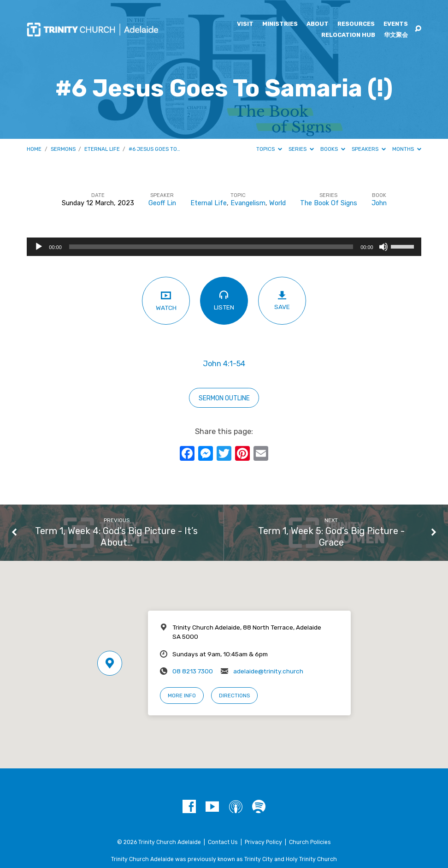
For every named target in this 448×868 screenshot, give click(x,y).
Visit (245, 24)
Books (333, 149)
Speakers (369, 149)
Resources (356, 24)
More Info (182, 696)
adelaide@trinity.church (268, 671)
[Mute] (383, 247)
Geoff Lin (162, 203)
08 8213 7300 (193, 671)
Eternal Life (102, 149)
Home (34, 149)
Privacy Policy (263, 842)
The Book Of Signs (329, 203)
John (379, 203)
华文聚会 (396, 35)
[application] (224, 247)
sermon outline (224, 398)
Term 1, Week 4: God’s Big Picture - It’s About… (116, 537)
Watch (166, 300)
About (318, 24)
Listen (224, 300)
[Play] (39, 247)
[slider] (211, 247)
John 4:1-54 (224, 364)
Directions (234, 696)
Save (282, 301)
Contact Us (223, 842)
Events (396, 24)
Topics (269, 149)
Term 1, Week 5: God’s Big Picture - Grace (331, 537)
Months (407, 149)
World (277, 203)
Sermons (63, 149)
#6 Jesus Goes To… (154, 149)
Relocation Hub (348, 35)
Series (301, 149)
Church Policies (310, 842)
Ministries (280, 24)
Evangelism (248, 203)
